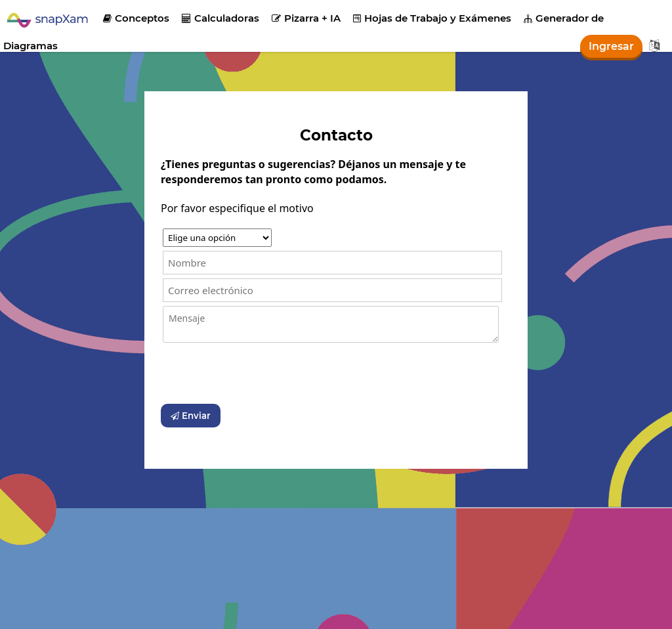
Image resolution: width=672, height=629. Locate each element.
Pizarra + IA (306, 18)
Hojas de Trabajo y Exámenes (432, 18)
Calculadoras (220, 18)
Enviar (191, 416)
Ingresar (611, 46)
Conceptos (136, 18)
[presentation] (261, 374)
